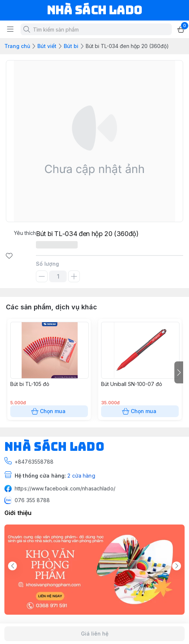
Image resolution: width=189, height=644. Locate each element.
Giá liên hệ (94, 634)
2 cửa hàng (81, 476)
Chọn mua (49, 411)
